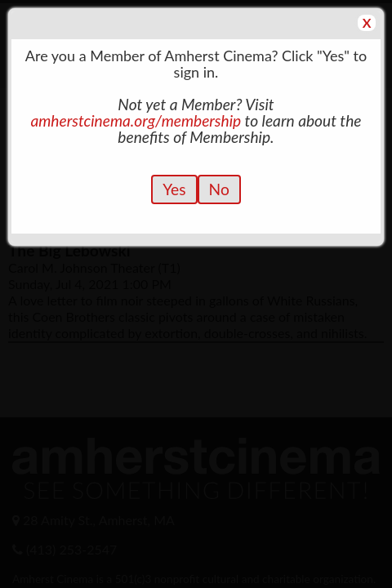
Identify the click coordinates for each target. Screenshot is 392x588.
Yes (174, 189)
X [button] (367, 22)
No (219, 189)
